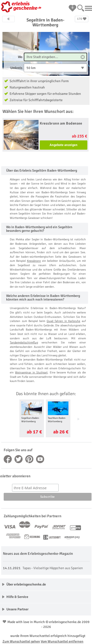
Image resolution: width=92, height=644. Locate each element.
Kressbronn (34, 261)
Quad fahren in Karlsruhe (63, 321)
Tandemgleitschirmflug (24, 343)
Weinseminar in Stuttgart (31, 373)
